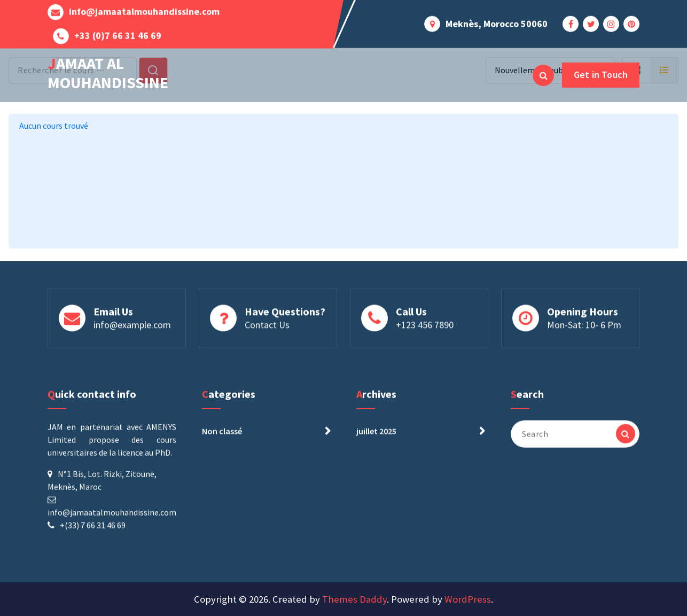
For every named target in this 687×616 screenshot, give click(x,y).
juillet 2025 (376, 436)
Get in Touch (601, 75)
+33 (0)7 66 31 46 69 (118, 34)
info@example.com (132, 327)
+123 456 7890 (425, 327)
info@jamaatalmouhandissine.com (144, 10)
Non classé (222, 436)
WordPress (468, 599)
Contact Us (267, 327)
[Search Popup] (543, 75)
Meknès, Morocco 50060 (497, 22)
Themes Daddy (354, 599)
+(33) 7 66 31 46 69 (93, 531)
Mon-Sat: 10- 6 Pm (584, 327)
